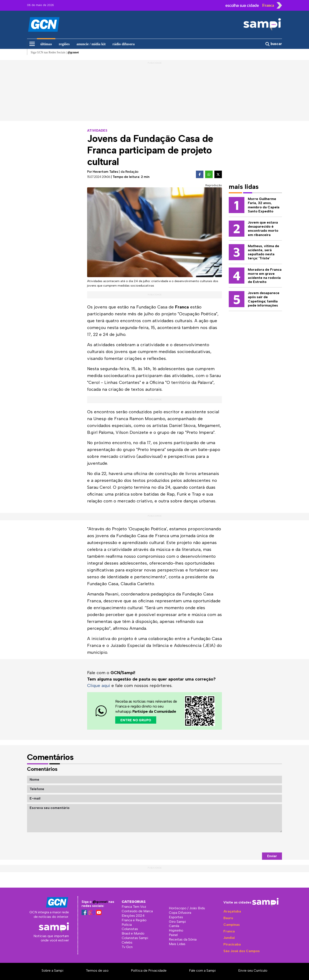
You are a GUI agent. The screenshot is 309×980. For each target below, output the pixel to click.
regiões (64, 44)
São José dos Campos (242, 951)
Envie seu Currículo (253, 970)
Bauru (228, 918)
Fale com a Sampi (202, 970)
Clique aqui (99, 685)
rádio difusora (123, 44)
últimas (46, 44)
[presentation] (249, 842)
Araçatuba (232, 911)
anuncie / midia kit (91, 44)
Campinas (232, 925)
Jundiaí (229, 938)
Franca (229, 931)
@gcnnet (100, 902)
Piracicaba (232, 944)
